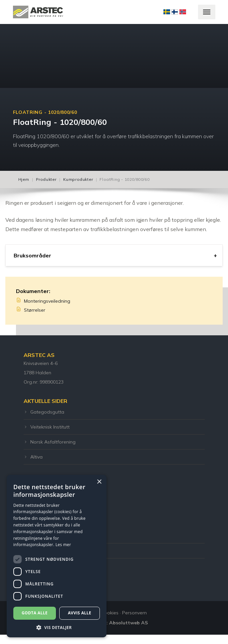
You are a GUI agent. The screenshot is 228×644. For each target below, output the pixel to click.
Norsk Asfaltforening (50, 442)
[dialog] (57, 556)
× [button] (99, 482)
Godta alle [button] (35, 613)
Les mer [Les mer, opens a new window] (63, 545)
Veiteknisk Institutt (47, 427)
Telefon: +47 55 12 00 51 (50, 536)
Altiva (33, 457)
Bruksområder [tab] (32, 255)
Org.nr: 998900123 (44, 382)
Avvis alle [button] (80, 613)
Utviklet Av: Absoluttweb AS (114, 623)
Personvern (134, 613)
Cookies (110, 613)
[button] (57, 627)
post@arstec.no (41, 551)
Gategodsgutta (44, 412)
